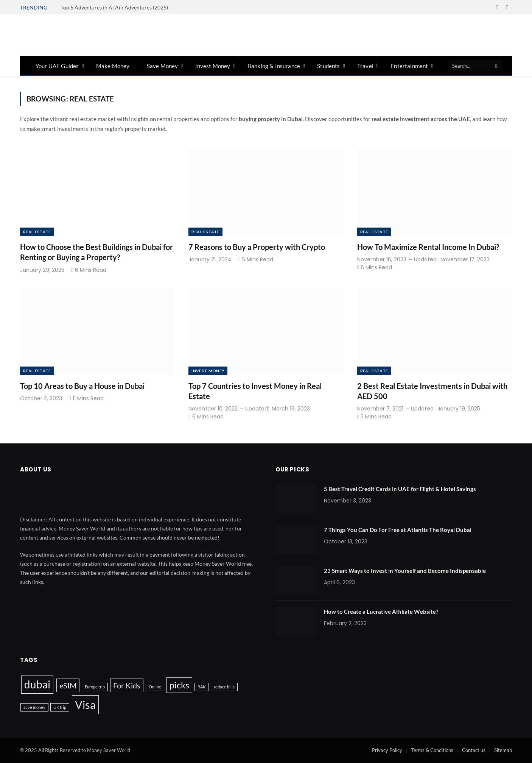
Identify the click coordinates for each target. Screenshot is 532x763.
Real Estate (37, 232)
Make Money (113, 66)
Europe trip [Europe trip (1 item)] (95, 687)
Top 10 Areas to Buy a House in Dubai (82, 386)
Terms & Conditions (432, 750)
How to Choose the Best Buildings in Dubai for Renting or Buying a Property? (96, 252)
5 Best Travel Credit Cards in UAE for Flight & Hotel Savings (400, 489)
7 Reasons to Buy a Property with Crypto (257, 247)
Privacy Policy (387, 750)
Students (328, 66)
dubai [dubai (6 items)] (37, 684)
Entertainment (409, 66)
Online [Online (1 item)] (155, 687)
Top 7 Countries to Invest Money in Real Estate (255, 391)
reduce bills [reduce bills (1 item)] (224, 687)
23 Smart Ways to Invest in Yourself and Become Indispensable (405, 571)
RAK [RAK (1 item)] (201, 687)
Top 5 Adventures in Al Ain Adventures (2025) (114, 7)
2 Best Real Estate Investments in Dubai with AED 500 (432, 391)
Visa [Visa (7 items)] (85, 704)
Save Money (163, 66)
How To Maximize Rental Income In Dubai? (428, 247)
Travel (365, 66)
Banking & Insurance (274, 66)
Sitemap (503, 750)
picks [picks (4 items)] (179, 685)
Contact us (474, 750)
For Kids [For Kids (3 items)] (127, 685)
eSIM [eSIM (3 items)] (68, 685)
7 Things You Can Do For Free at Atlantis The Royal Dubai (398, 530)
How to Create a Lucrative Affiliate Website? (381, 612)
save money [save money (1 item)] (34, 707)
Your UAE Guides (57, 66)
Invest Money (213, 66)
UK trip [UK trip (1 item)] (60, 707)
